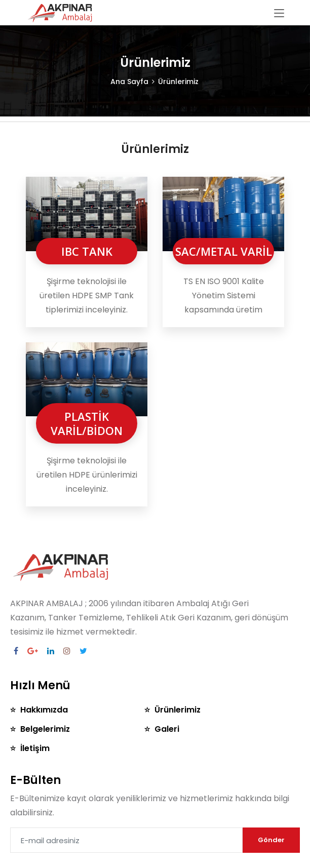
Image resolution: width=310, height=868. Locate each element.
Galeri (168, 729)
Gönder (271, 840)
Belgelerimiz (45, 729)
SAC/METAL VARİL (224, 251)
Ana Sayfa (129, 82)
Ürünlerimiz (179, 710)
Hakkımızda (44, 710)
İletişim (35, 748)
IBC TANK (87, 251)
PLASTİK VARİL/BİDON (87, 423)
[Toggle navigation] (279, 14)
